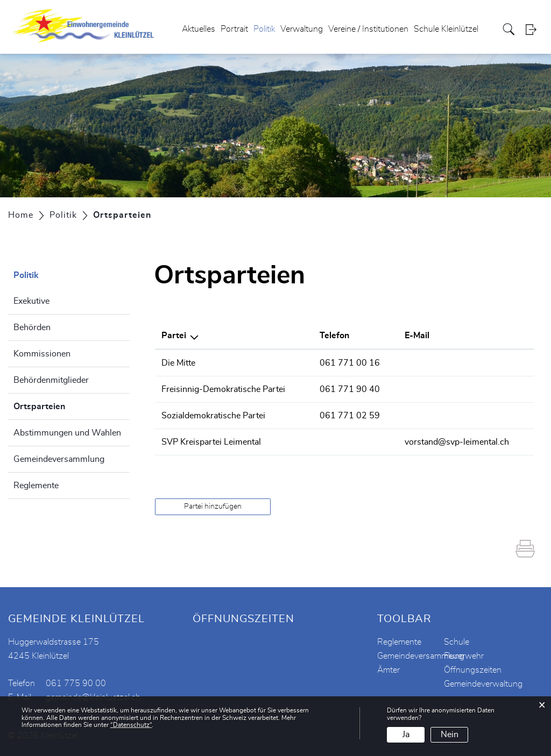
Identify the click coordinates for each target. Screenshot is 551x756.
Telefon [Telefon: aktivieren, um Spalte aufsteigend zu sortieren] (334, 336)
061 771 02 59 (350, 416)
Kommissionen (42, 354)
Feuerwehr (464, 656)
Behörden (32, 327)
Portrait (234, 29)
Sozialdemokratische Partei (213, 416)
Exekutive (31, 301)
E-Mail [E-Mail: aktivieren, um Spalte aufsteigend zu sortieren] (417, 336)
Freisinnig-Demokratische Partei (223, 389)
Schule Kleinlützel (446, 29)
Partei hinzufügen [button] (213, 507)
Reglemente (36, 486)
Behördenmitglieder (51, 380)
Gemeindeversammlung (59, 459)
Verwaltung (302, 29)
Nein (450, 734)
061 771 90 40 (350, 389)
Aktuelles (199, 29)
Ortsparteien (66, 405)
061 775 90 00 (76, 683)
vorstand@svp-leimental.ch (457, 442)
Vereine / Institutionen (368, 29)
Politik (264, 29)
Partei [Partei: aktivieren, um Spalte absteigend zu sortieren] (174, 336)
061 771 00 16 (350, 363)
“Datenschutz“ (131, 725)
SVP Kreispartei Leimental (211, 442)
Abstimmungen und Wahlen (67, 433)
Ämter (388, 670)
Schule (457, 642)
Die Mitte (178, 363)
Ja (406, 734)
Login (534, 29)
